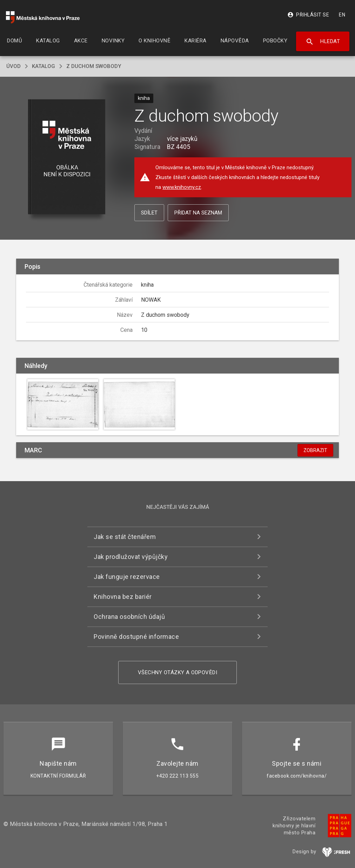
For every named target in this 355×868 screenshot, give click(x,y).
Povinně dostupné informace (136, 637)
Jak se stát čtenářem (125, 537)
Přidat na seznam (198, 213)
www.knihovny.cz (182, 187)
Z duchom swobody (94, 66)
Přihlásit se (308, 15)
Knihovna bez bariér (123, 597)
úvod (14, 66)
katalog (43, 66)
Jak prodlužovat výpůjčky (131, 557)
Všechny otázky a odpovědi (178, 672)
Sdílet (149, 213)
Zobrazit (315, 450)
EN (342, 15)
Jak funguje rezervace (127, 577)
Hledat (323, 42)
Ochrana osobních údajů (129, 617)
